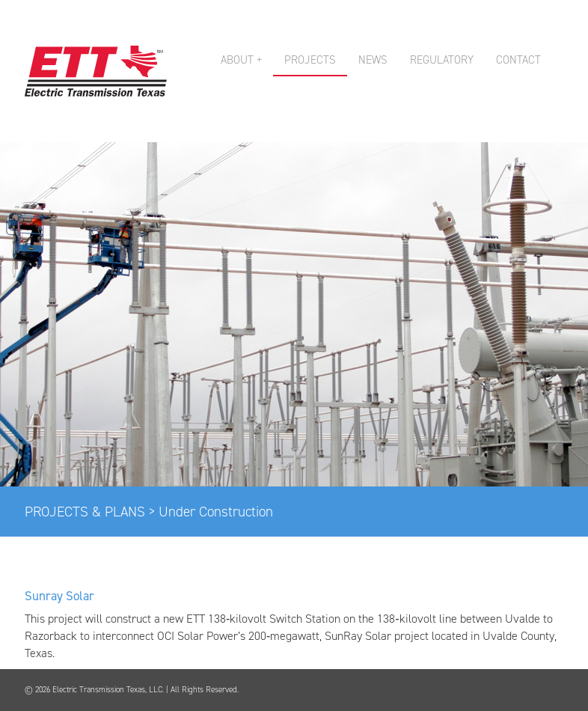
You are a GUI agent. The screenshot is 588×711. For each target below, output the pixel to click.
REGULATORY (442, 60)
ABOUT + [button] (241, 60)
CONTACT (518, 60)
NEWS (373, 60)
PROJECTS (310, 60)
